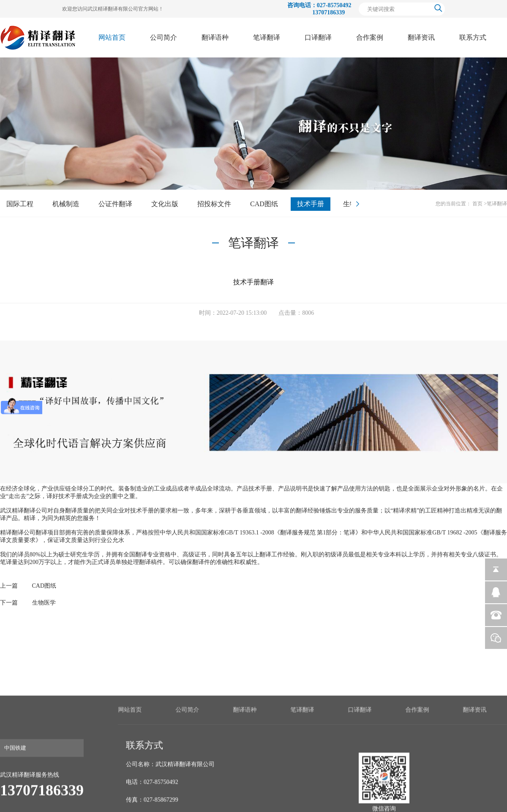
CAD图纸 (264, 204)
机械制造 (66, 204)
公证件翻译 (115, 204)
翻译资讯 (421, 37)
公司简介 (164, 37)
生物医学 (44, 603)
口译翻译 (318, 37)
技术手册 (311, 204)
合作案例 (370, 37)
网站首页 (112, 37)
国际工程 (20, 204)
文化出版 (165, 204)
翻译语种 (215, 37)
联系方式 (473, 37)
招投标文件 (214, 204)
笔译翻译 (267, 37)
